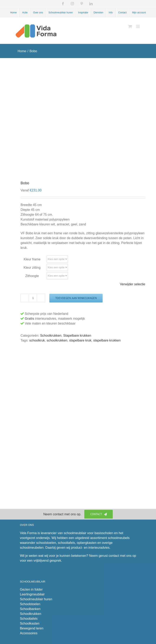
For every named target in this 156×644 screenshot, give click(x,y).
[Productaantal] (33, 298)
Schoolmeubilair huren (36, 599)
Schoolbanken (30, 609)
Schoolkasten (30, 623)
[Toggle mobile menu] (138, 26)
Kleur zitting (32, 268)
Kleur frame (32, 259)
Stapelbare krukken (77, 336)
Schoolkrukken (51, 336)
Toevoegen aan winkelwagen (76, 298)
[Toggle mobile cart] (130, 26)
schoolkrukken (57, 340)
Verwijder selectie (133, 284)
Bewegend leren (32, 628)
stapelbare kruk (80, 340)
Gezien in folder (31, 589)
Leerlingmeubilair (32, 594)
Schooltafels (29, 619)
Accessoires (29, 633)
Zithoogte (32, 276)
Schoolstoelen (30, 604)
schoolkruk (37, 340)
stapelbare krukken (107, 340)
